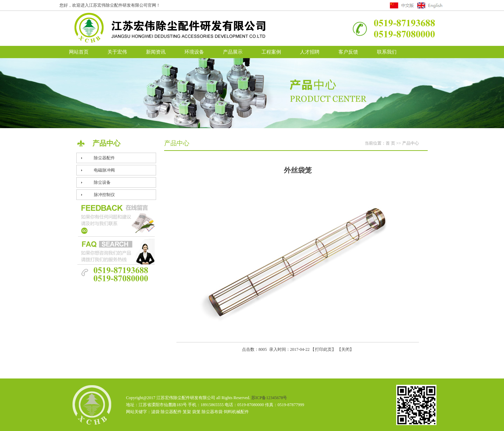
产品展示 (233, 52)
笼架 (187, 412)
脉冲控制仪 (104, 195)
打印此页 (323, 349)
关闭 (345, 349)
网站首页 (79, 52)
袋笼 (196, 412)
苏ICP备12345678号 (269, 398)
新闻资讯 (156, 52)
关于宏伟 (117, 52)
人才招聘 (310, 52)
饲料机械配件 (236, 412)
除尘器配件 (104, 158)
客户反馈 (348, 52)
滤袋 (155, 412)
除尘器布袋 (212, 412)
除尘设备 (102, 182)
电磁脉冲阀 (104, 170)
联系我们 (387, 52)
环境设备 (194, 52)
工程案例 (271, 52)
